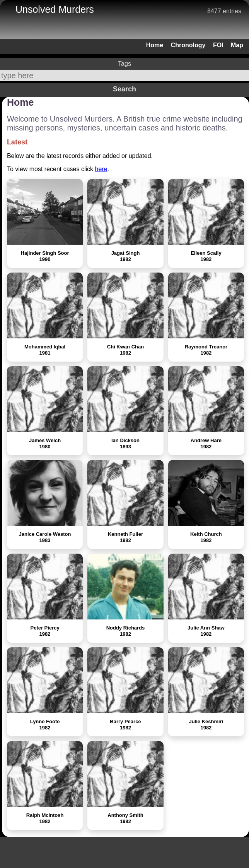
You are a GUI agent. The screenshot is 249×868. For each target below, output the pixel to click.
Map (237, 45)
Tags (124, 64)
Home (155, 45)
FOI (218, 45)
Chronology (188, 45)
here (101, 169)
